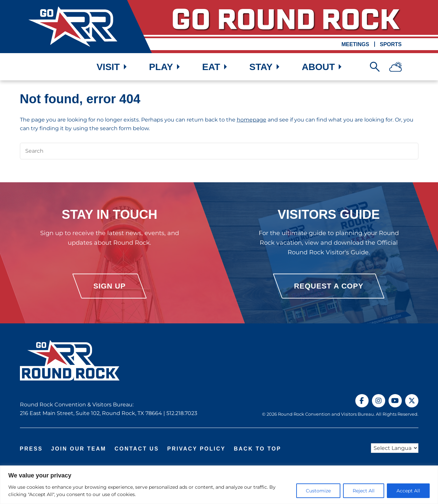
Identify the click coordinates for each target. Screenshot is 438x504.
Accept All (408, 491)
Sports (391, 44)
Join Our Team (79, 449)
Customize (318, 491)
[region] (219, 485)
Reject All (364, 491)
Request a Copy (329, 286)
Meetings (355, 44)
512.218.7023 (182, 413)
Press (31, 449)
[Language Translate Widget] (395, 448)
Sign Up (109, 286)
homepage (252, 120)
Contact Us (137, 449)
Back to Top (258, 449)
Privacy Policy (197, 449)
